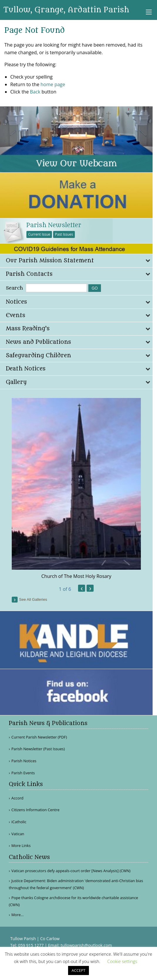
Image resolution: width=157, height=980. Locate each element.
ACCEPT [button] (78, 970)
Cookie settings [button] (122, 961)
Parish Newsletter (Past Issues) (38, 749)
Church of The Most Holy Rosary (76, 576)
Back (35, 92)
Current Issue (39, 234)
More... (18, 915)
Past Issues (64, 234)
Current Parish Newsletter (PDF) (39, 737)
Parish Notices (24, 761)
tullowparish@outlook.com (86, 945)
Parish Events (23, 773)
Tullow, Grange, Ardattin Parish (66, 10)
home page (53, 84)
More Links (21, 846)
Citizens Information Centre (36, 810)
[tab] (76, 261)
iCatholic (19, 822)
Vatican (18, 834)
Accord (17, 798)
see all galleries (33, 599)
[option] (76, 489)
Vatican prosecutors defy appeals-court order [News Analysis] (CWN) (71, 871)
